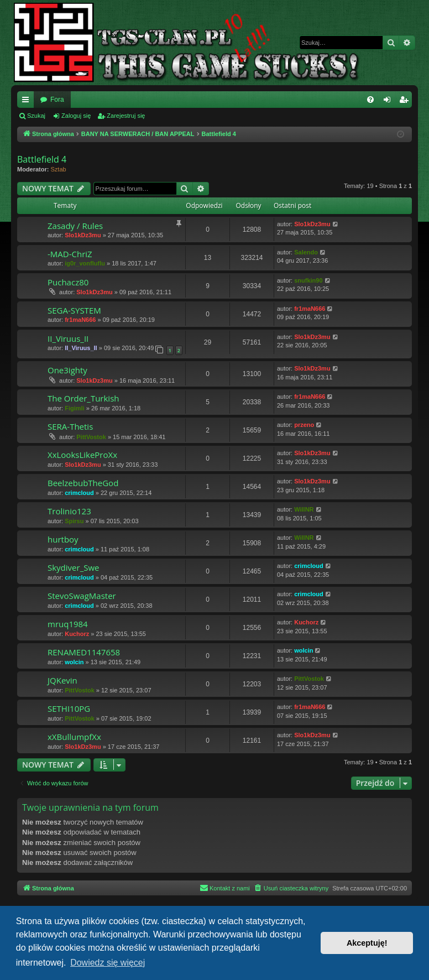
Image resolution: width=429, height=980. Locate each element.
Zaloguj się (76, 116)
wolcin (74, 662)
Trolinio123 (69, 511)
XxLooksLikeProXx (82, 455)
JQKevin (62, 680)
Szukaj (36, 116)
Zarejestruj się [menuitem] (406, 102)
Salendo (306, 252)
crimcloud (79, 493)
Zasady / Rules (75, 226)
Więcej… (28, 102)
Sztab (59, 169)
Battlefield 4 (42, 159)
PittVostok (91, 437)
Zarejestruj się (126, 116)
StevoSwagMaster (82, 596)
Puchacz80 (68, 282)
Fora (57, 100)
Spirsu (74, 521)
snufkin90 (308, 280)
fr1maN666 (80, 320)
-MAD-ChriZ (70, 254)
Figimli (74, 408)
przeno (304, 425)
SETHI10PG (69, 708)
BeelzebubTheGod (83, 483)
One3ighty (67, 370)
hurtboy (63, 539)
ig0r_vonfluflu (85, 263)
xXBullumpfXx (74, 737)
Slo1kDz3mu (83, 235)
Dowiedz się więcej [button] (108, 963)
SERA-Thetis (70, 426)
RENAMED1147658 (84, 652)
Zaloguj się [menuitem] (389, 102)
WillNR (304, 509)
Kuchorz (77, 634)
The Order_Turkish (83, 398)
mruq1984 (68, 624)
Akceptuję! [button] (367, 943)
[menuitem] (370, 100)
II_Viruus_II (68, 338)
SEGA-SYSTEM (74, 310)
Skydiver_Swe (73, 567)
